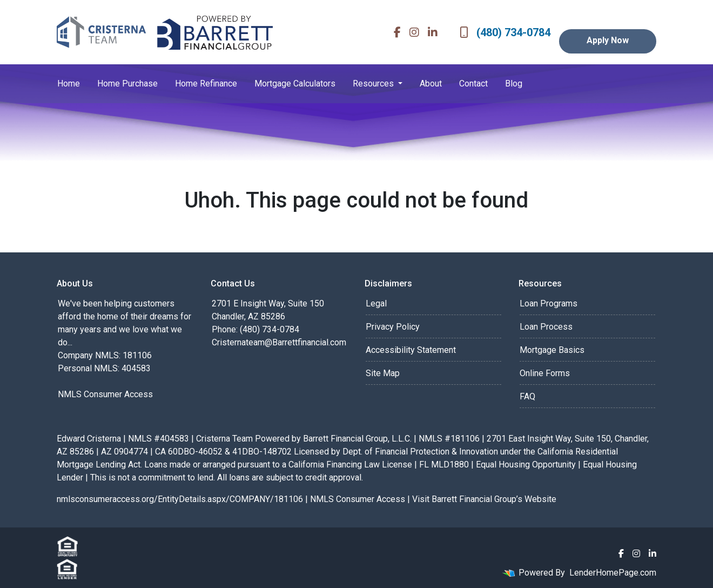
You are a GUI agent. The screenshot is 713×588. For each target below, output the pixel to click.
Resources (374, 83)
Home (69, 83)
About (431, 83)
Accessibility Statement (411, 350)
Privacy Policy (393, 327)
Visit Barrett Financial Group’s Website (484, 499)
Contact (473, 83)
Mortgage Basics (552, 350)
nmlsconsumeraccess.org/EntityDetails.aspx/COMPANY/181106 (180, 499)
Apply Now (608, 40)
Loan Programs (549, 303)
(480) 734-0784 (505, 32)
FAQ (527, 396)
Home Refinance (206, 83)
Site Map (383, 373)
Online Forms (545, 373)
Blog (514, 83)
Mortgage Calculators (295, 83)
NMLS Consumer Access (105, 394)
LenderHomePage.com (613, 573)
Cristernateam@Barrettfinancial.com (279, 342)
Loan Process (546, 327)
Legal (376, 303)
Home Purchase (127, 83)
